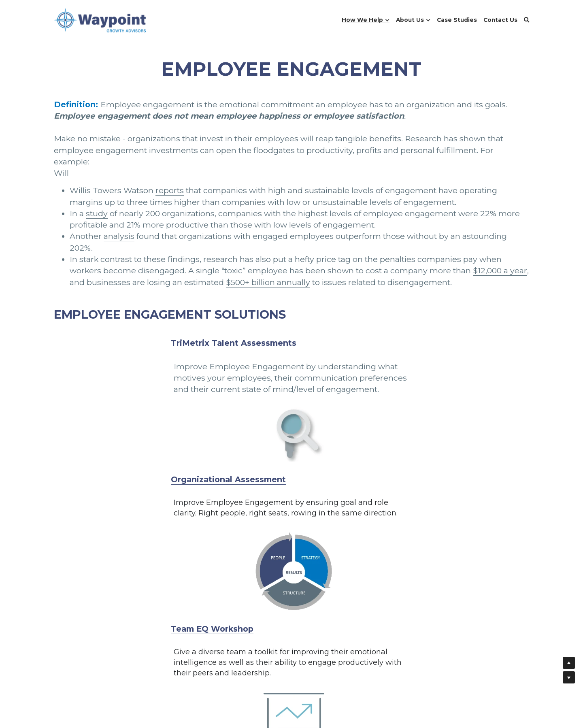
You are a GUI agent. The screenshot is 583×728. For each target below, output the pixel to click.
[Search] (527, 20)
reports (170, 190)
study (97, 213)
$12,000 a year (500, 270)
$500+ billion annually (268, 282)
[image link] (100, 20)
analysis (119, 236)
